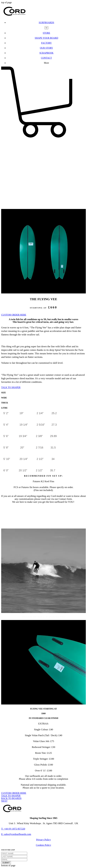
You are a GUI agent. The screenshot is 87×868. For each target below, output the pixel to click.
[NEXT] (4, 801)
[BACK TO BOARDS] (11, 798)
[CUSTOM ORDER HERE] (14, 315)
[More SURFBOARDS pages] (46, 28)
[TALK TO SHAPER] (11, 387)
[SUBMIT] (6, 863)
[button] (43, 138)
